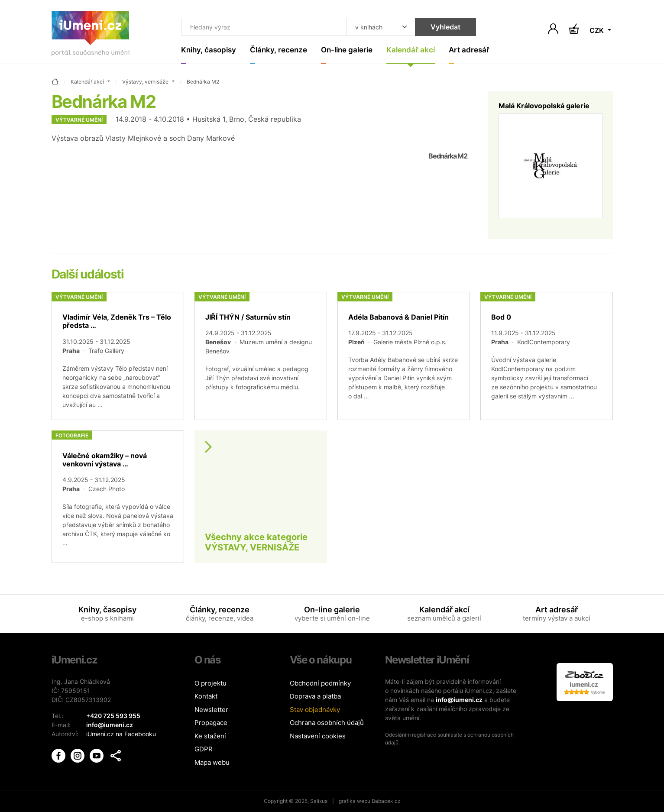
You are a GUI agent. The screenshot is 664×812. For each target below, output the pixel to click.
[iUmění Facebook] (59, 755)
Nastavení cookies (318, 736)
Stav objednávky (315, 710)
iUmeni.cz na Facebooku (121, 734)
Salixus (319, 801)
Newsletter (211, 710)
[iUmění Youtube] (97, 755)
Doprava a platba (315, 696)
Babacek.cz (386, 801)
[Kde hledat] (381, 27)
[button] (116, 756)
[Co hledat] (264, 27)
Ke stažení (210, 736)
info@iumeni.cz (459, 700)
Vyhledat (445, 27)
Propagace (211, 723)
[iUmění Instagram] (78, 755)
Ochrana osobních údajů (327, 723)
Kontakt (206, 696)
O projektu (211, 683)
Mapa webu (212, 762)
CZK (598, 30)
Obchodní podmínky (320, 683)
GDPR (204, 749)
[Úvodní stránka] (91, 35)
